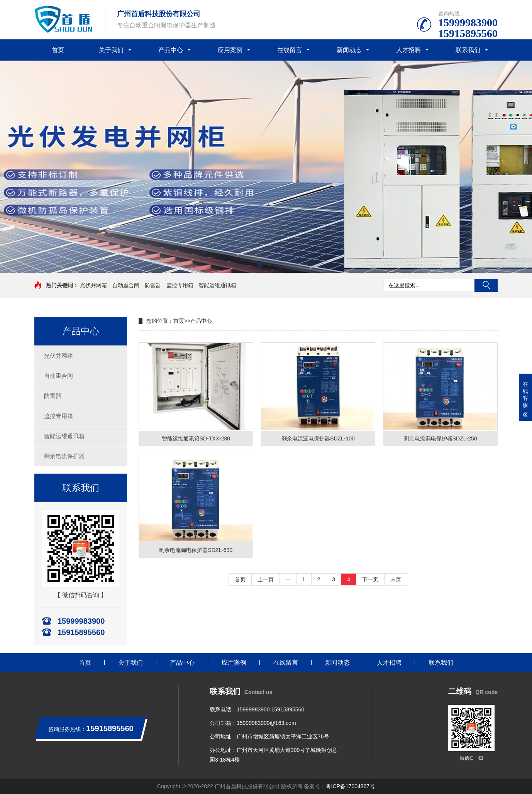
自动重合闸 (126, 285)
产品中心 (171, 50)
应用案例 (230, 50)
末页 (396, 579)
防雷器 (153, 285)
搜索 (486, 285)
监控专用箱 (180, 285)
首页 (58, 50)
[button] (260, 266)
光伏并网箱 (93, 285)
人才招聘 (408, 50)
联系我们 (468, 50)
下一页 (370, 579)
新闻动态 (349, 50)
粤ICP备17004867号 (351, 786)
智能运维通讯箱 (217, 285)
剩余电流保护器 (64, 456)
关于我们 (111, 50)
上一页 (266, 579)
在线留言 (290, 50)
